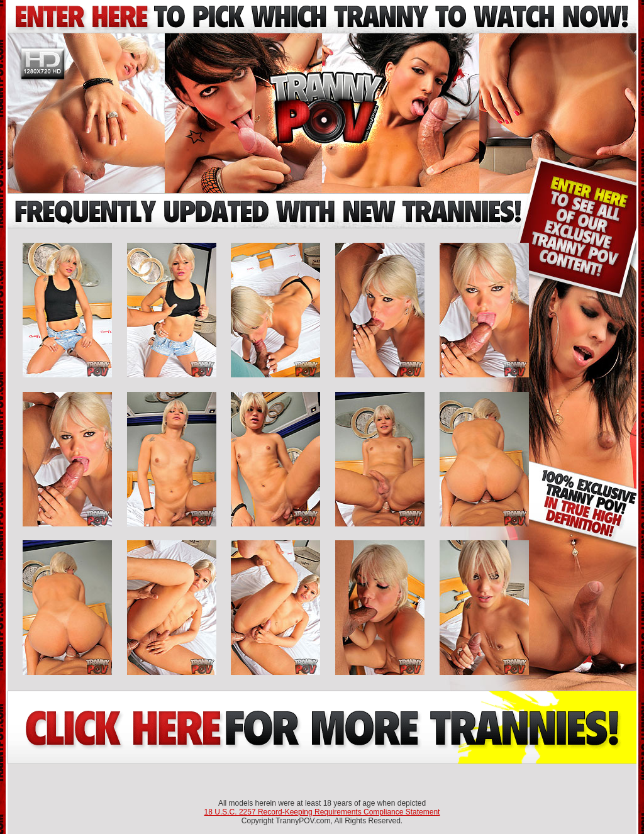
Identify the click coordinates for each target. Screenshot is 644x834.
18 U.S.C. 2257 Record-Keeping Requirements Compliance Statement (322, 812)
